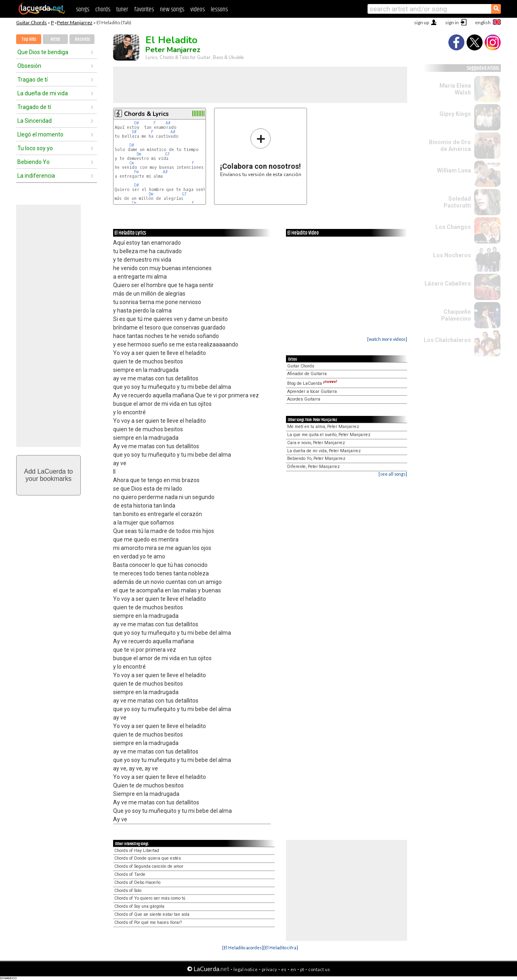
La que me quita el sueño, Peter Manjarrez (329, 435)
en (293, 969)
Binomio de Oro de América (450, 146)
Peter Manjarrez (75, 22)
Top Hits (29, 39)
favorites (144, 9)
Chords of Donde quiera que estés (148, 858)
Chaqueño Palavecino (456, 315)
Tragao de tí (33, 80)
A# (168, 123)
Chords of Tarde (130, 874)
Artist (55, 39)
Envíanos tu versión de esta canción (261, 152)
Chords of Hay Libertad (137, 851)
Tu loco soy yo (35, 148)
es (284, 969)
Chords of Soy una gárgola (139, 906)
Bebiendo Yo (34, 162)
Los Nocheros (452, 255)
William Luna (454, 170)
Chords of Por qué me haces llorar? (148, 922)
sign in (452, 22)
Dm (139, 154)
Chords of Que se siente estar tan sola (152, 914)
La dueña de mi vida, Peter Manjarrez (324, 451)
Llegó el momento (40, 134)
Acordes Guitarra (304, 399)
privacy (269, 969)
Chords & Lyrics (146, 114)
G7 (167, 154)
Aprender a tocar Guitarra (312, 391)
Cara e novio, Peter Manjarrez (316, 443)
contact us (319, 969)
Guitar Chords (32, 22)
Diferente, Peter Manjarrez (313, 467)
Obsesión (29, 66)
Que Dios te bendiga (43, 52)
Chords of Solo (128, 891)
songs (83, 9)
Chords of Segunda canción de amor (149, 866)
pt (302, 969)
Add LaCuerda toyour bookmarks (49, 475)
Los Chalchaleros (447, 340)
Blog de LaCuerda (312, 383)
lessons (219, 9)
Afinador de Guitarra (307, 374)
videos (198, 9)
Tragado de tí (34, 107)
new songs (172, 9)
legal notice (246, 969)
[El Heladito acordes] (243, 947)
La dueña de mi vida (43, 93)
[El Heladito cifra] (281, 947)
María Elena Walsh (455, 89)
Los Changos (453, 227)
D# (137, 123)
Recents (82, 39)
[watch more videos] (387, 339)
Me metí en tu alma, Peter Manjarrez (323, 427)
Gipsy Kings (455, 114)
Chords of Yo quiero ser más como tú (150, 898)
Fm (136, 172)
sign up (421, 22)
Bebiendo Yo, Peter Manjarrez (316, 459)
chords (103, 9)
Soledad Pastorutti (457, 202)
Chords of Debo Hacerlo (137, 882)
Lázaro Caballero (448, 283)
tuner (122, 9)
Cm (131, 163)
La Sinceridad (35, 121)
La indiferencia (36, 176)
